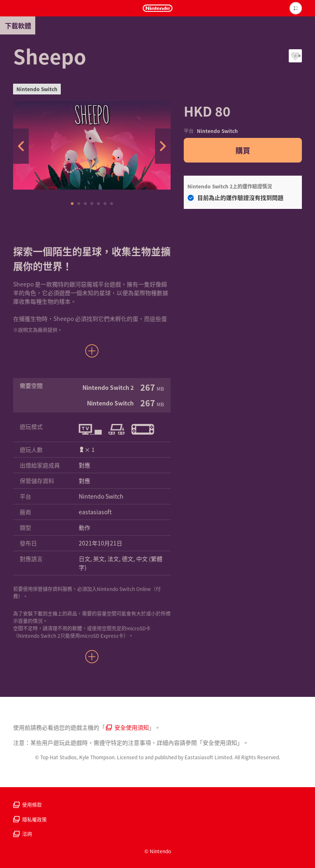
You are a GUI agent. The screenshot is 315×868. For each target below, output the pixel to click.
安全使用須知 (127, 727)
